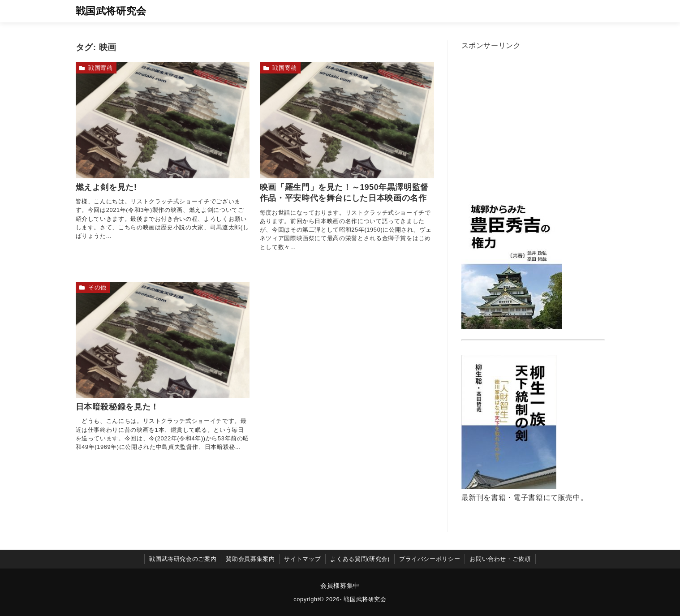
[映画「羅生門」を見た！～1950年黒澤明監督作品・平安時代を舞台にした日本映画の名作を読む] (347, 120)
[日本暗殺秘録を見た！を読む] (163, 340)
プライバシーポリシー (430, 559)
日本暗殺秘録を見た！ (117, 407)
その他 (97, 287)
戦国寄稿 (101, 68)
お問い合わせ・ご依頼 (500, 559)
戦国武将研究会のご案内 (183, 559)
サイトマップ (302, 559)
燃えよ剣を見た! (106, 187)
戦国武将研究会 (111, 11)
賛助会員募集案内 (250, 559)
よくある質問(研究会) (360, 559)
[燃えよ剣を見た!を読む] (163, 120)
